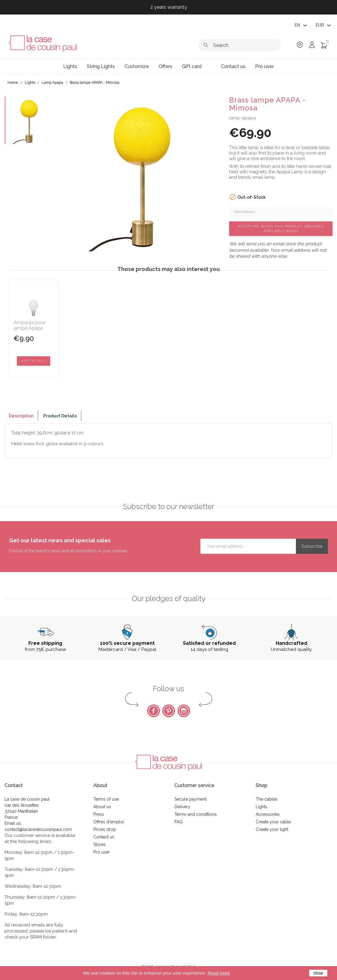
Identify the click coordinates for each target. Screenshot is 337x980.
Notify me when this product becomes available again (281, 229)
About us (102, 807)
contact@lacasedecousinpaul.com (38, 829)
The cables (267, 799)
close (318, 973)
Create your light (272, 829)
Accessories (268, 814)
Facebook (154, 711)
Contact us (104, 837)
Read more (219, 973)
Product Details (60, 416)
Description (21, 416)
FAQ (178, 822)
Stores (100, 844)
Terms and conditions (196, 814)
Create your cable (273, 822)
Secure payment (190, 799)
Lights (262, 807)
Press (99, 814)
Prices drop (105, 829)
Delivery (182, 807)
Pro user (102, 852)
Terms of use (106, 799)
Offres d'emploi (109, 822)
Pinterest (169, 711)
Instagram (184, 711)
